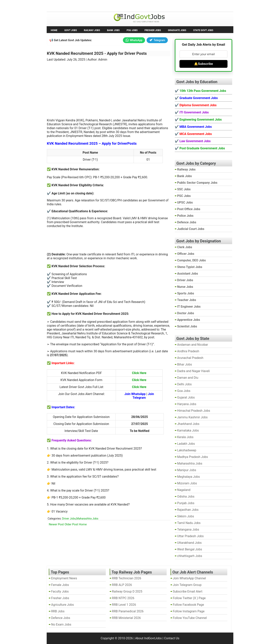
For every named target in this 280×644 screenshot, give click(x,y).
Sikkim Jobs (186, 516)
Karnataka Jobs (188, 430)
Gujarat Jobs (186, 397)
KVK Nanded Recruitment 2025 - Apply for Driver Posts (97, 53)
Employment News (83, 6)
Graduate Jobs (177, 30)
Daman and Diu (188, 378)
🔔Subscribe (203, 64)
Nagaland (184, 490)
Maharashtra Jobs (87, 519)
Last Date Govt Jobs (112, 6)
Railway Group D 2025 (127, 591)
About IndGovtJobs (148, 638)
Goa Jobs (184, 391)
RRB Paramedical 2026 (128, 611)
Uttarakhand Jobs (189, 543)
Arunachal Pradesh (190, 358)
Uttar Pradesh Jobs (190, 536)
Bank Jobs (113, 30)
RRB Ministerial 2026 (126, 618)
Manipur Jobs (187, 470)
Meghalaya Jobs (189, 477)
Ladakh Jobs (186, 444)
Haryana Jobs (187, 404)
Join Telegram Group (187, 585)
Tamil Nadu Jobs (189, 523)
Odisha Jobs (186, 496)
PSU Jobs (132, 30)
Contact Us (172, 638)
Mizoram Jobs (187, 483)
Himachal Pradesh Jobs (194, 411)
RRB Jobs (58, 611)
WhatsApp (134, 40)
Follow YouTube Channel (190, 618)
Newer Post (56, 524)
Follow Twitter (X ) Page (189, 598)
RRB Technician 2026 (127, 578)
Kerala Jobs (185, 437)
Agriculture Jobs (63, 605)
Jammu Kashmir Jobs (192, 417)
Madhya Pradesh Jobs (192, 457)
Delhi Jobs (184, 384)
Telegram (157, 40)
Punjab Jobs (186, 503)
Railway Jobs (92, 30)
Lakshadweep (187, 450)
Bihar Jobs (185, 364)
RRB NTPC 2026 (123, 598)
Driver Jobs (69, 519)
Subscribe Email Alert (188, 591)
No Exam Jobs (58, 6)
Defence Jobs (61, 618)
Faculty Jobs (60, 591)
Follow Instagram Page (189, 611)
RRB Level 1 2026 (124, 605)
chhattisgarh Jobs (190, 556)
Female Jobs (60, 585)
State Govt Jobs (203, 30)
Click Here (139, 373)
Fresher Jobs (153, 30)
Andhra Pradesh (188, 351)
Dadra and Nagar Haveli (193, 371)
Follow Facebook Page (188, 605)
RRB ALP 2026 (122, 585)
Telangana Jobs (188, 530)
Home (54, 30)
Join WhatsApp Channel (189, 578)
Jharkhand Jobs (188, 424)
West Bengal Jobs (190, 549)
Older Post (71, 524)
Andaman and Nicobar (193, 345)
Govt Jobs (71, 30)
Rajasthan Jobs (188, 510)
